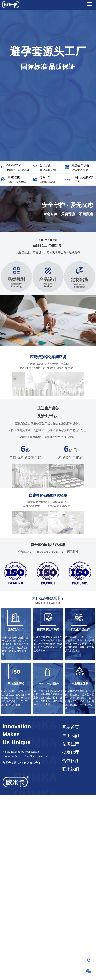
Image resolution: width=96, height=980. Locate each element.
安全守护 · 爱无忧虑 (68, 205)
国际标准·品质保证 (48, 67)
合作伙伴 (71, 761)
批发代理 (71, 752)
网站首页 (71, 727)
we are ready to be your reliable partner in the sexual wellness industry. (25, 754)
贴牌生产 (71, 744)
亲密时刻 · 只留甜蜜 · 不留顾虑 (68, 214)
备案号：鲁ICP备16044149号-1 (21, 763)
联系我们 (71, 769)
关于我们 (71, 736)
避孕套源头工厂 (48, 52)
